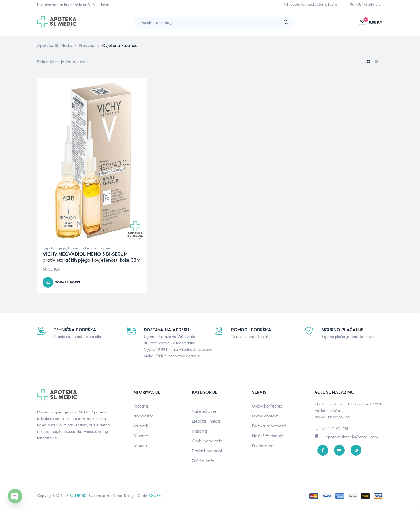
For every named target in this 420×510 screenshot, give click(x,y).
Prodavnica (143, 416)
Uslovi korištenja (267, 406)
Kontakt (140, 446)
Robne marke (78, 248)
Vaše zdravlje (204, 411)
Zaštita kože (100, 248)
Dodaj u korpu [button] (68, 282)
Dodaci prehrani (207, 451)
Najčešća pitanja (268, 436)
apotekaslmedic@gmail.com (352, 437)
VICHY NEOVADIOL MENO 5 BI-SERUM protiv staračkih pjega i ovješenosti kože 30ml (92, 257)
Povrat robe (263, 446)
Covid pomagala (207, 441)
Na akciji (140, 426)
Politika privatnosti (269, 426)
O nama (140, 436)
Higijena (199, 431)
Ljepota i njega (54, 248)
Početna (140, 406)
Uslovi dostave (265, 416)
